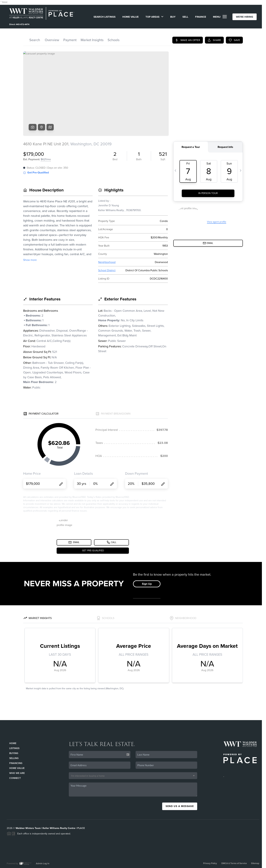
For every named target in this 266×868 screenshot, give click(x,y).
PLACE (81, 828)
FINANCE (201, 17)
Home (13, 743)
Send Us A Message (180, 806)
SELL (185, 17)
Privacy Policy (210, 863)
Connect (15, 778)
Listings (14, 748)
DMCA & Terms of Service (234, 863)
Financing (16, 763)
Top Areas (154, 17)
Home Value (131, 17)
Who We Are (17, 773)
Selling (14, 758)
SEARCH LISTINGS (105, 17)
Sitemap (255, 863)
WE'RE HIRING (245, 17)
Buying (14, 753)
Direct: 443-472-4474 (19, 24)
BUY (173, 17)
